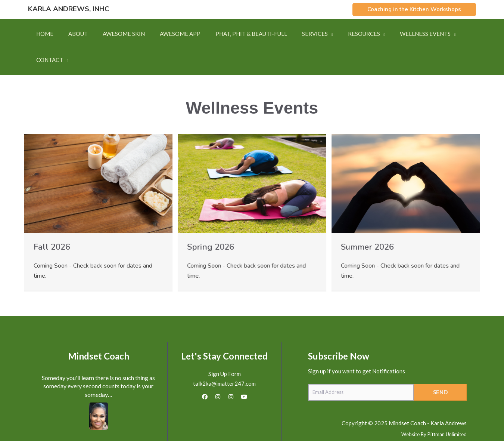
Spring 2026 (211, 221)
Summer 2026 (367, 221)
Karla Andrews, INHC (69, 9)
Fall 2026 (52, 221)
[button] (414, 10)
